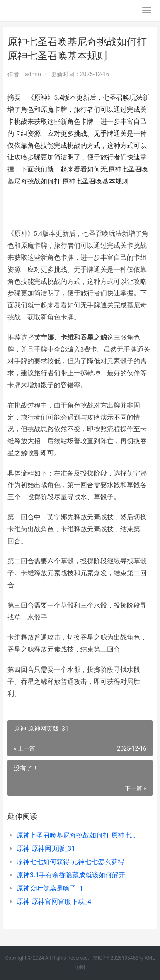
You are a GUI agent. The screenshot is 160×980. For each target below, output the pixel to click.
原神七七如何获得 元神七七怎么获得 (70, 862)
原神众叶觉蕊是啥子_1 (50, 888)
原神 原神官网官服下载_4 (54, 902)
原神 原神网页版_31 (46, 848)
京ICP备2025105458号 (118, 958)
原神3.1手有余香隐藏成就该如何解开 (71, 875)
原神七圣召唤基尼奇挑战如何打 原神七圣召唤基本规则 (78, 835)
